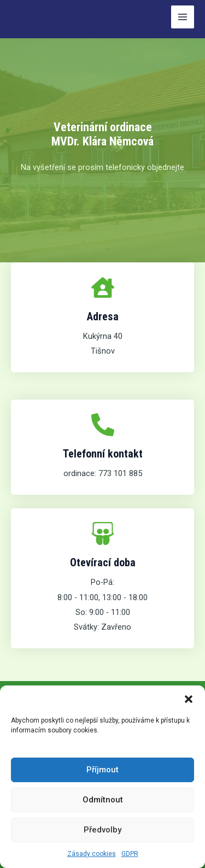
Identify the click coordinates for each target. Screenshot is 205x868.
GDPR (130, 854)
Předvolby (102, 830)
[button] (189, 699)
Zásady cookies (92, 854)
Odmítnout (103, 800)
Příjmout (102, 770)
